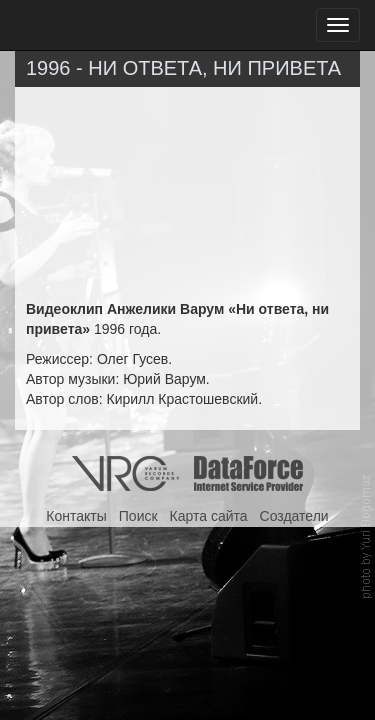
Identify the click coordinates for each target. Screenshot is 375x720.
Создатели (294, 516)
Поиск (138, 516)
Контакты (76, 516)
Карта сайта (209, 516)
